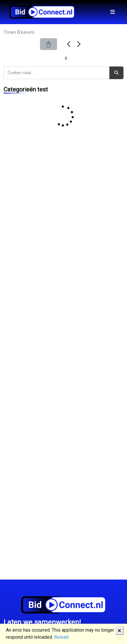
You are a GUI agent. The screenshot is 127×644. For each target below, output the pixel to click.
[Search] (57, 73)
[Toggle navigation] (113, 12)
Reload (61, 637)
